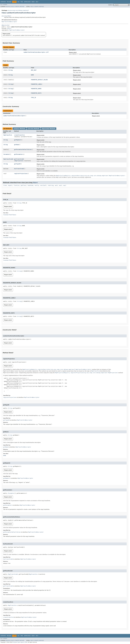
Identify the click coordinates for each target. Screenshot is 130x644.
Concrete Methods (33, 129)
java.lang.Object (6, 16)
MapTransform (8, 135)
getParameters (19, 154)
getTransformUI (19, 159)
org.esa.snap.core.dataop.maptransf (18, 10)
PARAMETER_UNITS (36, 93)
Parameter (7, 154)
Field (12, 7)
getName (17, 145)
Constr (17, 7)
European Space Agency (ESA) (20, 642)
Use (18, 2)
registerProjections (21, 174)
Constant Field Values (10, 215)
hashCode (30, 185)
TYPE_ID (33, 98)
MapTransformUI (8, 159)
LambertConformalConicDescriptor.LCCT (36, 52)
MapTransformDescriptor (9, 22)
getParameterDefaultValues (23, 149)
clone (5, 185)
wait (56, 185)
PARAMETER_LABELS (37, 84)
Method (22, 7)
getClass (24, 185)
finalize (16, 185)
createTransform (19, 135)
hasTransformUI (19, 169)
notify (37, 185)
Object (9, 28)
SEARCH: (111, 5)
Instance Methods (19, 129)
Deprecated (27, 2)
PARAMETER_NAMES (36, 89)
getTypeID (17, 164)
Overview (3, 2)
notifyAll (43, 185)
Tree (22, 2)
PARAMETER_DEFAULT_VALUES (39, 80)
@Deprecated (6, 25)
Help (37, 2)
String (10, 70)
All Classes (4, 5)
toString (51, 185)
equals (10, 185)
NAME (32, 75)
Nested (8, 7)
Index (33, 2)
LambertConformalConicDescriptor (14, 116)
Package (9, 2)
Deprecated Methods (48, 129)
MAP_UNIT (34, 70)
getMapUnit (18, 140)
